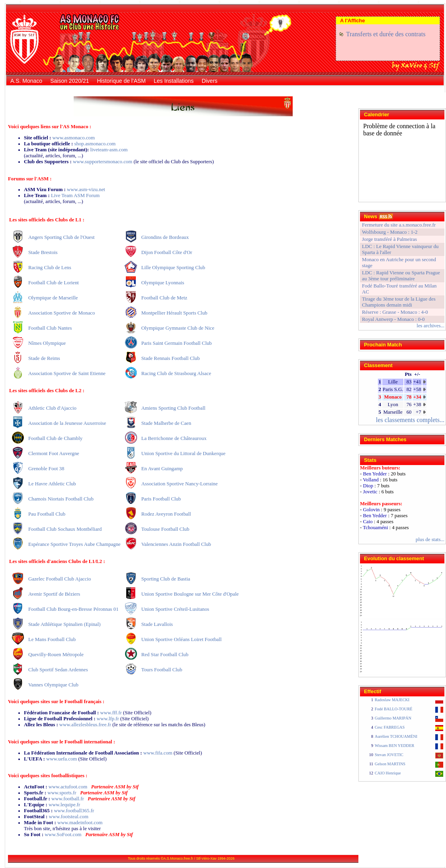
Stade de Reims (44, 358)
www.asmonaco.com (73, 138)
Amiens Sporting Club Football (173, 408)
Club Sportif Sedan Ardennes (58, 670)
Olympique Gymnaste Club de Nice (178, 328)
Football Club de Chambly (55, 438)
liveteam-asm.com (109, 150)
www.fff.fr (111, 713)
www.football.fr (68, 799)
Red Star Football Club (165, 655)
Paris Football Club (161, 499)
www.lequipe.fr (64, 805)
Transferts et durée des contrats (386, 34)
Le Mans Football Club (52, 639)
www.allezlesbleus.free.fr (85, 725)
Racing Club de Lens (50, 268)
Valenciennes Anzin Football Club (176, 544)
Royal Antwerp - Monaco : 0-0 (393, 319)
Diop (368, 486)
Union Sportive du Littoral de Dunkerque (183, 454)
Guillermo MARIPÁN (393, 718)
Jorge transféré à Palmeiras (389, 239)
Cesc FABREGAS (390, 727)
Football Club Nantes (50, 328)
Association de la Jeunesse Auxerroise (67, 423)
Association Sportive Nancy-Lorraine (180, 484)
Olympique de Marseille (53, 298)
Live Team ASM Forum (75, 195)
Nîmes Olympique (47, 343)
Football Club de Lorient (54, 283)
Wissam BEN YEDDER (394, 746)
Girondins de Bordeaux (165, 237)
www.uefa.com (62, 759)
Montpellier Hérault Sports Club (174, 313)
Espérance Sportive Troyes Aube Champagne (74, 544)
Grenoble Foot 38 (46, 469)
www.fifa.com (158, 753)
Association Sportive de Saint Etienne (67, 373)
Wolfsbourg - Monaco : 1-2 (390, 232)
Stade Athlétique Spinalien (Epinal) (65, 624)
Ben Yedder (375, 474)
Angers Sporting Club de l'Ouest (62, 237)
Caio (368, 522)
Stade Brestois (43, 252)
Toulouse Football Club (165, 529)
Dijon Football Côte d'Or (167, 252)
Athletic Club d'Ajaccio (52, 408)
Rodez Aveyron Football (166, 514)
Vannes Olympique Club (53, 685)
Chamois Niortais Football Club (61, 499)
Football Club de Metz (164, 298)
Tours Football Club (162, 670)
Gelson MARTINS (390, 764)
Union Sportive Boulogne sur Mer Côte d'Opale (190, 594)
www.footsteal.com (69, 817)
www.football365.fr (74, 811)
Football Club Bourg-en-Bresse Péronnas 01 (73, 609)
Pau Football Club (47, 514)
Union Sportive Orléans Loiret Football (182, 639)
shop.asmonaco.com (95, 144)
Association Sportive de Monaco (62, 313)
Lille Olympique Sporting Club (173, 268)
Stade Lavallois (157, 624)
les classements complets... (410, 420)
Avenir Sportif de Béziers (54, 594)
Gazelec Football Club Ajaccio (60, 579)
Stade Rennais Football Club (171, 358)
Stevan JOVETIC (389, 755)
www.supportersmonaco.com (103, 162)
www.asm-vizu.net (86, 190)
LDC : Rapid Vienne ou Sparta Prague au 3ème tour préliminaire (401, 276)
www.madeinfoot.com (80, 823)
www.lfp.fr (108, 719)
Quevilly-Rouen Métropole (56, 655)
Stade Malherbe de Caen (166, 423)
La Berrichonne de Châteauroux (174, 438)
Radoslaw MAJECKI (392, 700)
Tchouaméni (375, 528)
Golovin (371, 510)
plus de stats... (430, 540)
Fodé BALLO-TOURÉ (393, 709)
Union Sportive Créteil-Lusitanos (175, 609)
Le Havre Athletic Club (52, 484)
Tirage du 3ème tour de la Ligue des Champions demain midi (399, 302)
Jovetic (370, 492)
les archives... (430, 326)
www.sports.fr (62, 793)
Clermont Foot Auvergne (54, 454)
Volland (371, 480)
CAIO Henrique (388, 773)
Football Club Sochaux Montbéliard (65, 529)
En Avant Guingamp (162, 469)
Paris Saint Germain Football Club (177, 343)
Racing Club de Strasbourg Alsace (176, 373)
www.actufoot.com (68, 787)
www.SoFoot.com (63, 835)
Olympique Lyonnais (163, 283)
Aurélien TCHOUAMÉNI (396, 736)
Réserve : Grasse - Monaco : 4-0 (395, 312)
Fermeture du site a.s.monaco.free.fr (399, 225)
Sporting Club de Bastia (166, 579)
